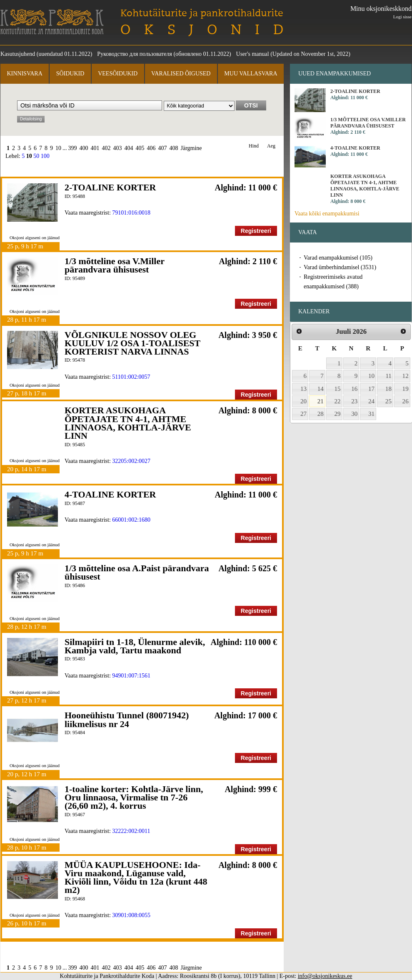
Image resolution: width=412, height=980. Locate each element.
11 (388, 376)
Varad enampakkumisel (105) (338, 258)
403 (118, 148)
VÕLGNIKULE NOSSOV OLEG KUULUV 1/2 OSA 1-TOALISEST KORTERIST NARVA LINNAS (132, 343)
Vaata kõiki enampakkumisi (327, 214)
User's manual (253, 54)
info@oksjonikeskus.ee (325, 976)
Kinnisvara (24, 74)
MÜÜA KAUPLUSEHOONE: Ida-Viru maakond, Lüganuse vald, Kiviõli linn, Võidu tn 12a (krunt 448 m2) (136, 877)
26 (406, 401)
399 (73, 148)
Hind (254, 146)
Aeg (271, 146)
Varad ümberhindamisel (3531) (340, 267)
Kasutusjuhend (18, 54)
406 (151, 148)
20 (303, 401)
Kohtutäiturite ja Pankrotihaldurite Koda (52, 22)
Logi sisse (402, 17)
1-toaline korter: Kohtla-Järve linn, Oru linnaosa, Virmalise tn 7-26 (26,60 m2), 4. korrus (134, 797)
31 (371, 414)
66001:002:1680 (131, 520)
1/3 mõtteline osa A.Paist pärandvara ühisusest (137, 572)
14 (321, 389)
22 (338, 401)
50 (36, 156)
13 (303, 389)
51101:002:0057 (131, 377)
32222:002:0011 (131, 831)
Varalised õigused (181, 74)
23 (354, 401)
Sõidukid (70, 74)
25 (388, 401)
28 (321, 414)
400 (84, 148)
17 (371, 389)
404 (129, 148)
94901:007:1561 (131, 676)
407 (163, 148)
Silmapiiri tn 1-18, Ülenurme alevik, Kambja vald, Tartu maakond (135, 646)
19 (406, 389)
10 (58, 148)
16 (354, 389)
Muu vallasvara (251, 74)
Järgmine (191, 148)
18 (388, 389)
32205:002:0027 (131, 461)
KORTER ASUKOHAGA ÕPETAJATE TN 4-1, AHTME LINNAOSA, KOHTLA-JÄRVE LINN (128, 423)
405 (140, 148)
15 (338, 389)
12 (406, 376)
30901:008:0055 (131, 915)
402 (106, 148)
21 (321, 401)
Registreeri (256, 231)
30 (354, 414)
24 (371, 401)
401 (95, 148)
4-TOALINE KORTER (110, 494)
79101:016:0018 (131, 213)
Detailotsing (31, 119)
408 (174, 148)
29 (338, 414)
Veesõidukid (118, 74)
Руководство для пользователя (135, 54)
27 (303, 414)
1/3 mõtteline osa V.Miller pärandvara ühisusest (115, 265)
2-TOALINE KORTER (110, 187)
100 (45, 156)
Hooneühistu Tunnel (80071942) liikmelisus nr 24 (127, 719)
